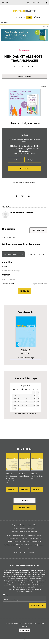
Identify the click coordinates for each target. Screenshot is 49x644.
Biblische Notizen (13, 541)
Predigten (20, 17)
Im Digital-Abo (33, 160)
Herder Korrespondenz (34, 535)
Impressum (24, 626)
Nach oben (24, 630)
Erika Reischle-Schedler (26, 67)
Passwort (7, 275)
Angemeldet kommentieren (13, 254)
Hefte (29, 17)
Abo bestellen (24, 508)
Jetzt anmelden (37, 606)
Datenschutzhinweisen (24, 591)
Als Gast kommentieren (36, 254)
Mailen (29, 196)
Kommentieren (38, 230)
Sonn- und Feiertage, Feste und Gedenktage (24, 532)
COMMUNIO (24, 538)
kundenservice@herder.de (36, 545)
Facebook (31, 552)
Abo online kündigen (24, 548)
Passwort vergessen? (8, 283)
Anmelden (33, 182)
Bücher (37, 17)
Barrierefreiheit (39, 623)
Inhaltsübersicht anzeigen (26, 358)
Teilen (17, 196)
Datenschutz (29, 623)
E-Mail (5, 266)
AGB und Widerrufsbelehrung (14, 623)
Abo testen (25, 168)
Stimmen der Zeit (13, 538)
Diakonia (22, 541)
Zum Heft (12, 489)
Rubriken (4, 22)
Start (11, 17)
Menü (7, 2)
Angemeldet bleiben (39, 284)
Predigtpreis (32, 529)
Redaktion (23, 529)
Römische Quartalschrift (34, 541)
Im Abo (16, 160)
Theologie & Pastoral (19, 535)
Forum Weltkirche (35, 538)
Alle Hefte (24, 501)
